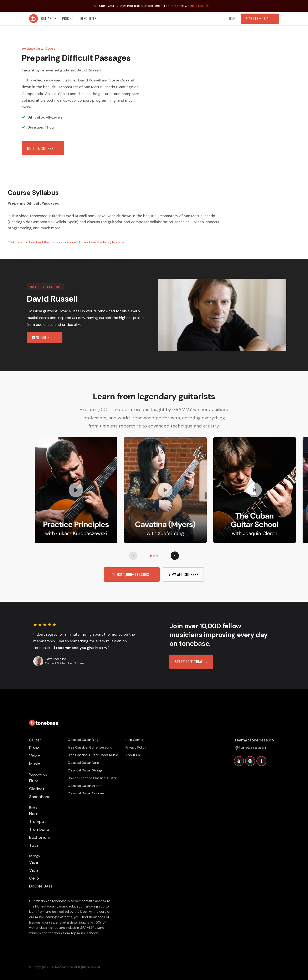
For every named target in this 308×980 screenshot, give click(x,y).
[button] (49, 19)
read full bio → (45, 337)
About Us (133, 755)
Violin (34, 862)
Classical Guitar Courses (86, 793)
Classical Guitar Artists (85, 786)
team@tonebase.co (254, 740)
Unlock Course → (43, 148)
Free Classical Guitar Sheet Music (93, 755)
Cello (34, 878)
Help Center (135, 740)
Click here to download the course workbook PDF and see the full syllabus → (66, 242)
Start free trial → (191, 662)
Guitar (35, 740)
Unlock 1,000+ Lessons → (132, 574)
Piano (34, 748)
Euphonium (40, 837)
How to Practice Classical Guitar (92, 778)
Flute (34, 781)
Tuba (34, 845)
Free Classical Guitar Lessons (90, 747)
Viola (34, 870)
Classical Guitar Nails (83, 763)
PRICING (68, 19)
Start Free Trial (260, 19)
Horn (34, 814)
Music (35, 764)
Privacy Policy (136, 747)
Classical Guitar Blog (83, 740)
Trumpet (38, 821)
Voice (35, 756)
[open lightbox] (76, 490)
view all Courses (183, 574)
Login (232, 19)
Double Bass (41, 886)
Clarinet (37, 789)
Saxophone (40, 797)
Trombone (39, 829)
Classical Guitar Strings (85, 770)
